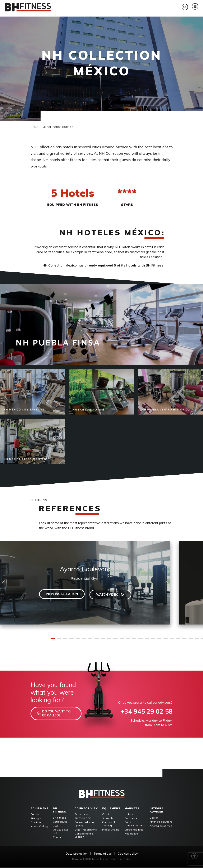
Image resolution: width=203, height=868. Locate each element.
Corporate (131, 819)
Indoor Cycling (39, 827)
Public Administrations (134, 824)
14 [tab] (134, 640)
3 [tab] (65, 640)
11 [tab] (115, 640)
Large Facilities (134, 830)
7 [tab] (90, 640)
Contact (58, 838)
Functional (37, 823)
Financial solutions (161, 822)
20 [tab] (172, 640)
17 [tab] (153, 640)
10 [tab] (109, 640)
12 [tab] (122, 640)
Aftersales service (161, 826)
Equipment (40, 809)
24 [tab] (197, 640)
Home (34, 128)
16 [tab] (147, 640)
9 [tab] (103, 640)
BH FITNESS (60, 810)
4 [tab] (71, 640)
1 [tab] (53, 640)
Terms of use (103, 854)
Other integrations (86, 830)
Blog (56, 826)
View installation (60, 595)
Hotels (129, 815)
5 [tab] (78, 640)
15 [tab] (140, 640)
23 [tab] (191, 640)
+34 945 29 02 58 (147, 712)
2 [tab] (59, 640)
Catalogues (60, 822)
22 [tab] (184, 640)
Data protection (77, 854)
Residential (132, 834)
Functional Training (109, 824)
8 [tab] (97, 640)
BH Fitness (59, 818)
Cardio (35, 815)
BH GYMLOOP (83, 819)
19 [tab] (166, 640)
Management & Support (84, 836)
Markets (132, 809)
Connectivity (86, 809)
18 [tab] (159, 640)
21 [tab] (178, 640)
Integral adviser (158, 810)
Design (154, 818)
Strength (36, 819)
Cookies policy (128, 854)
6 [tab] (84, 640)
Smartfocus (81, 815)
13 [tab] (128, 640)
